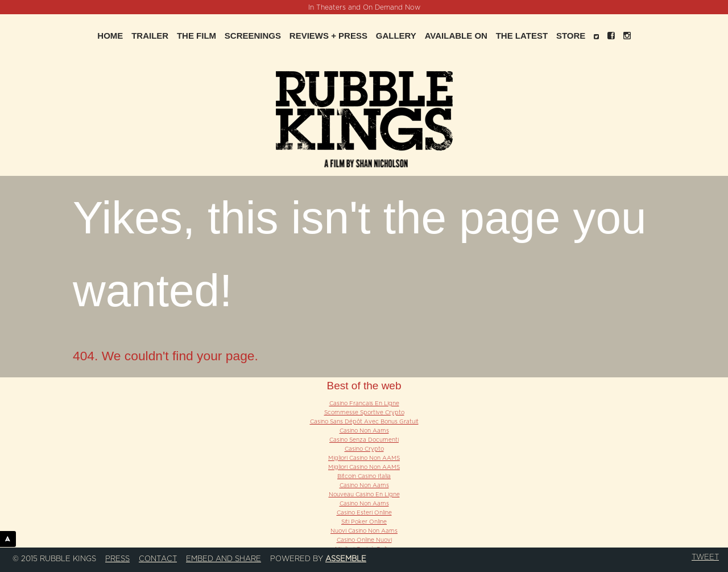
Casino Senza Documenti (364, 440)
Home (110, 36)
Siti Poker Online (364, 522)
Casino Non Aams (364, 431)
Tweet (705, 557)
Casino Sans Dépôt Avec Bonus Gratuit (364, 422)
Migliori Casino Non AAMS (364, 458)
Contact (158, 559)
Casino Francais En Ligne (364, 404)
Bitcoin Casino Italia (364, 476)
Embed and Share (224, 559)
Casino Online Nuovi (364, 540)
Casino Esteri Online (364, 513)
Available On (456, 36)
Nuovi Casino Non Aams (364, 531)
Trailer (150, 36)
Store (571, 36)
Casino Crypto (364, 449)
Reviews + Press (328, 36)
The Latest (522, 36)
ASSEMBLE (11, 539)
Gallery (396, 36)
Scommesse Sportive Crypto (364, 413)
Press (117, 559)
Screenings (253, 36)
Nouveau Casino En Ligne (364, 495)
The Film (197, 36)
